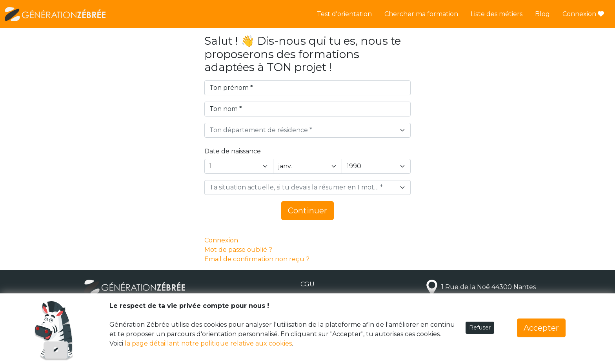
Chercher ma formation (421, 14)
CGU (307, 284)
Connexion (583, 14)
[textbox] (303, 130)
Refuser (480, 328)
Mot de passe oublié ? (238, 250)
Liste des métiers (497, 14)
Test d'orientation (344, 14)
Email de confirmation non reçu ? (257, 259)
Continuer (307, 211)
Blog (542, 14)
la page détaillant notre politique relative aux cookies (208, 343)
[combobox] (307, 130)
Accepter (541, 328)
